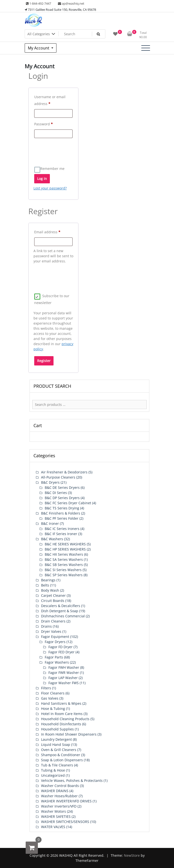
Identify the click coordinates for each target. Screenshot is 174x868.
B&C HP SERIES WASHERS (65, 549)
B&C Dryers (50, 482)
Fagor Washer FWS (64, 683)
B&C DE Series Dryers (62, 487)
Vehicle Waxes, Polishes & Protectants (72, 780)
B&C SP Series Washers (64, 575)
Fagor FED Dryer (61, 652)
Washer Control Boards (60, 786)
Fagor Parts (54, 657)
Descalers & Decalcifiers (61, 606)
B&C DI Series (56, 493)
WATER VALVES (53, 827)
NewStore (132, 855)
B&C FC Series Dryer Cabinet (68, 503)
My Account (39, 48)
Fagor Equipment (55, 637)
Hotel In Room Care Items (62, 714)
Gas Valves (50, 698)
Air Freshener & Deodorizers (64, 472)
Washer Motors (54, 811)
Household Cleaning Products (65, 719)
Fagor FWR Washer (64, 673)
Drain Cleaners (53, 621)
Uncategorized (53, 775)
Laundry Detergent (56, 739)
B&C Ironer (50, 523)
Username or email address (50, 100)
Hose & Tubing (53, 709)
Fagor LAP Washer (63, 678)
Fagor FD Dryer (60, 647)
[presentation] (71, 150)
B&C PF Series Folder (62, 518)
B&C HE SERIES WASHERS (65, 544)
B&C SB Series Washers (64, 565)
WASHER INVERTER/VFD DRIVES (66, 801)
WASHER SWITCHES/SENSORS (65, 822)
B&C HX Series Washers (64, 554)
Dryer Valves (51, 631)
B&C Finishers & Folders (61, 513)
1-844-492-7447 (38, 3)
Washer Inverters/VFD (59, 806)
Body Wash (50, 590)
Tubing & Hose (53, 770)
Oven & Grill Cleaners (59, 750)
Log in (42, 179)
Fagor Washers (57, 662)
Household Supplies (57, 729)
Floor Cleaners (53, 693)
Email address (53, 231)
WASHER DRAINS (55, 791)
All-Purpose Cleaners (58, 477)
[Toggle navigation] (146, 48)
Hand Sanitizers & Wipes (61, 703)
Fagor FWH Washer (64, 667)
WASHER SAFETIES (56, 816)
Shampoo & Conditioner (61, 755)
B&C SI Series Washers (63, 570)
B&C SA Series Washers (64, 559)
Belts (45, 585)
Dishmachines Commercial (63, 616)
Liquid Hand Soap (56, 745)
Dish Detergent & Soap (60, 611)
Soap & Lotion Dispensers (62, 760)
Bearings (48, 580)
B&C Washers (52, 539)
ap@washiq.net (71, 3)
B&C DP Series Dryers (62, 498)
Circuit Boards (53, 601)
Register (44, 361)
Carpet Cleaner (53, 595)
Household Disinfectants (61, 724)
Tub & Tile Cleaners (57, 765)
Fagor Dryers (55, 642)
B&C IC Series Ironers (62, 529)
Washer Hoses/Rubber (59, 796)
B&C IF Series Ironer (61, 534)
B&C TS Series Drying (62, 508)
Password (51, 123)
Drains (46, 626)
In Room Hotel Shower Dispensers (69, 734)
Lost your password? (50, 188)
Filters (46, 688)
